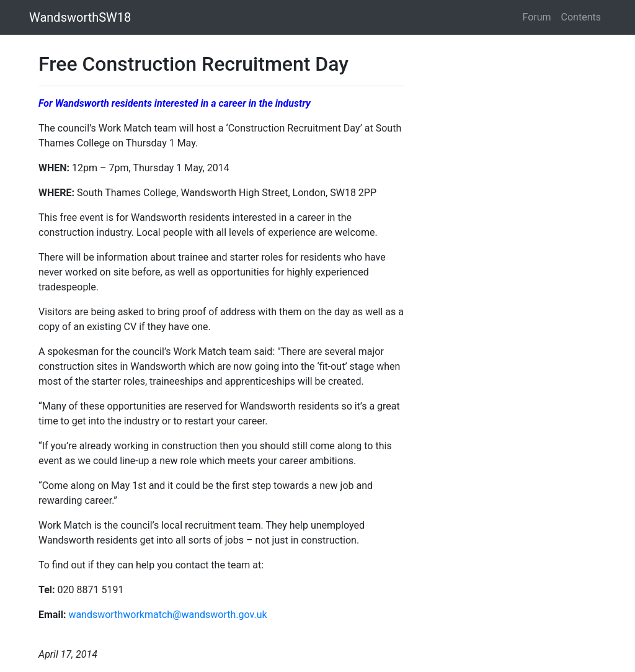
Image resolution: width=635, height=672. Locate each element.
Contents (581, 17)
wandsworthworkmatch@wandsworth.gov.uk (167, 615)
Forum (537, 17)
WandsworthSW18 (80, 17)
